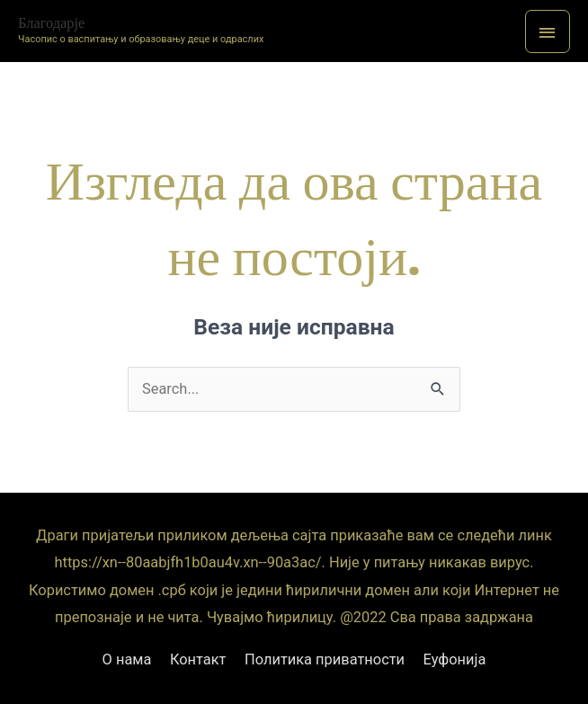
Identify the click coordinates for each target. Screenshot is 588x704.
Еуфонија (455, 659)
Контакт (198, 659)
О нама (127, 659)
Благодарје (51, 23)
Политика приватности (325, 659)
